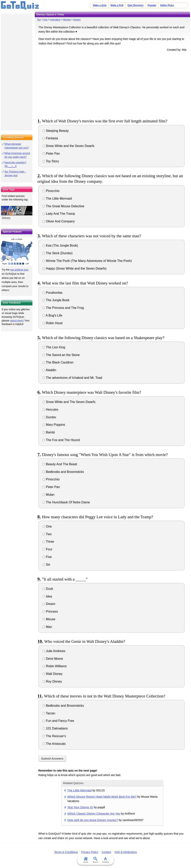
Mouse (49, 619)
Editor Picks (167, 5)
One (47, 526)
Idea (47, 596)
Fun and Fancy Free (58, 721)
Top (39, 20)
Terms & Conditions (66, 852)
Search (95, 860)
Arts (45, 20)
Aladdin (49, 370)
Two (47, 534)
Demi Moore (53, 659)
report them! (17, 321)
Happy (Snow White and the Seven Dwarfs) (74, 268)
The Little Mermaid (57, 199)
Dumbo (49, 417)
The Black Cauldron (58, 362)
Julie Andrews (54, 651)
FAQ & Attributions (126, 852)
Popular (152, 5)
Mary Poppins (54, 425)
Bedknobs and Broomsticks (63, 472)
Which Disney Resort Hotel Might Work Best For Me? (102, 797)
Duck (48, 589)
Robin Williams (54, 666)
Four (47, 549)
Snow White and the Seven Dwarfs (68, 146)
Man (47, 627)
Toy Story (51, 161)
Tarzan (49, 713)
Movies (67, 20)
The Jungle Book (56, 300)
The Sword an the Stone (61, 355)
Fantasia (50, 138)
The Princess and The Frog (63, 308)
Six (46, 565)
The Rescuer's (54, 736)
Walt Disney (52, 674)
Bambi (49, 432)
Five (47, 557)
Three (48, 542)
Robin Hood (52, 323)
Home (86, 860)
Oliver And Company (58, 221)
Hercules (50, 410)
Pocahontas (52, 293)
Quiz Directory (135, 5)
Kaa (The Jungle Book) (60, 245)
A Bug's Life (52, 315)
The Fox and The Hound (61, 440)
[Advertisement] (112, 84)
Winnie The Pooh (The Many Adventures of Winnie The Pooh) (87, 261)
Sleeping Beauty (56, 131)
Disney (77, 20)
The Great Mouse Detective (63, 206)
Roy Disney (52, 681)
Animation (55, 20)
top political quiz (19, 270)
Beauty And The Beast (60, 464)
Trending (105, 860)
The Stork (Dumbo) (57, 253)
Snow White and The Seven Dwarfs (69, 402)
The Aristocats (54, 744)
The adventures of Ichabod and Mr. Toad (72, 378)
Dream (49, 604)
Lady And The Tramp (59, 214)
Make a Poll (117, 5)
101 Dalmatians (55, 728)
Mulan (48, 495)
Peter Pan (51, 154)
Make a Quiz (100, 5)
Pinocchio (51, 191)
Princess (50, 612)
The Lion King (54, 347)
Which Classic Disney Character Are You (94, 813)
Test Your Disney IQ (80, 807)
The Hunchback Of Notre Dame (66, 502)
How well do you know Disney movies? (93, 820)
